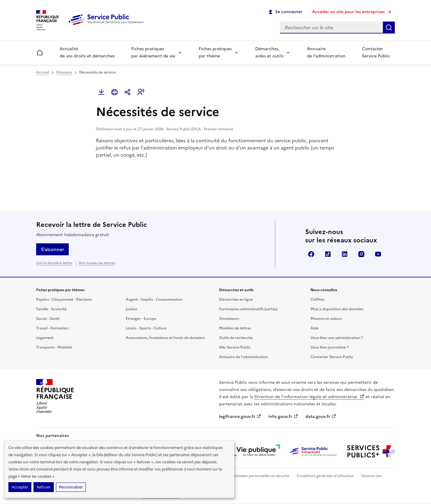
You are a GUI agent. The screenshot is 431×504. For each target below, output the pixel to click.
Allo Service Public (235, 347)
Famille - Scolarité (51, 309)
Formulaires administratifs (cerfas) (248, 309)
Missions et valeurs (326, 319)
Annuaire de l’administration (326, 52)
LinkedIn (345, 254)
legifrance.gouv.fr (240, 417)
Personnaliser (71, 487)
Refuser (44, 487)
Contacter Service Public (376, 52)
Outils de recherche (236, 338)
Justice (132, 309)
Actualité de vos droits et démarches (87, 52)
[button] (141, 92)
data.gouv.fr (321, 417)
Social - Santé (48, 319)
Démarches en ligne (236, 300)
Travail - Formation (52, 328)
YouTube (378, 254)
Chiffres (317, 300)
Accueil (43, 72)
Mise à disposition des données (337, 309)
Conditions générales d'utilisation (325, 476)
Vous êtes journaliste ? (330, 347)
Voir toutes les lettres (97, 263)
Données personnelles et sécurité (261, 476)
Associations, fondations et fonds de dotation (165, 338)
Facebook (311, 254)
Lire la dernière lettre (54, 263)
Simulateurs (229, 319)
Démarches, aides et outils (269, 52)
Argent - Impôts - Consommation (154, 300)
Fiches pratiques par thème (215, 52)
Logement (45, 338)
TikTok (328, 254)
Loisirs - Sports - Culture (146, 328)
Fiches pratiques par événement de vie (153, 52)
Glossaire (64, 72)
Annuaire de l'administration (243, 357)
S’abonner (52, 249)
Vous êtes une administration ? (337, 338)
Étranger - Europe (141, 319)
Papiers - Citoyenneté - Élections (64, 300)
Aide (315, 328)
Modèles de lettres (235, 328)
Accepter (20, 487)
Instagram (361, 254)
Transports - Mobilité (54, 347)
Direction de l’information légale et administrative (309, 397)
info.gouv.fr (283, 417)
